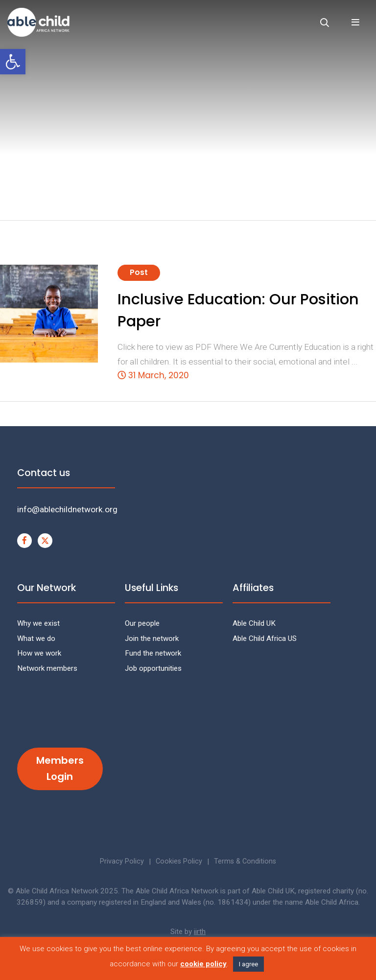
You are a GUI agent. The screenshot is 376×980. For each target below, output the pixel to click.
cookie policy (203, 964)
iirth (200, 932)
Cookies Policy (179, 862)
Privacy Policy (120, 862)
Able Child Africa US (265, 638)
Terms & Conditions (247, 862)
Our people (142, 623)
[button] (13, 62)
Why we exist (38, 623)
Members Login (60, 768)
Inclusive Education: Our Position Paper (238, 310)
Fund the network (153, 653)
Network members (47, 668)
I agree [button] (248, 964)
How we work (39, 653)
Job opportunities (153, 668)
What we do (36, 638)
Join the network (152, 638)
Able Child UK (254, 623)
